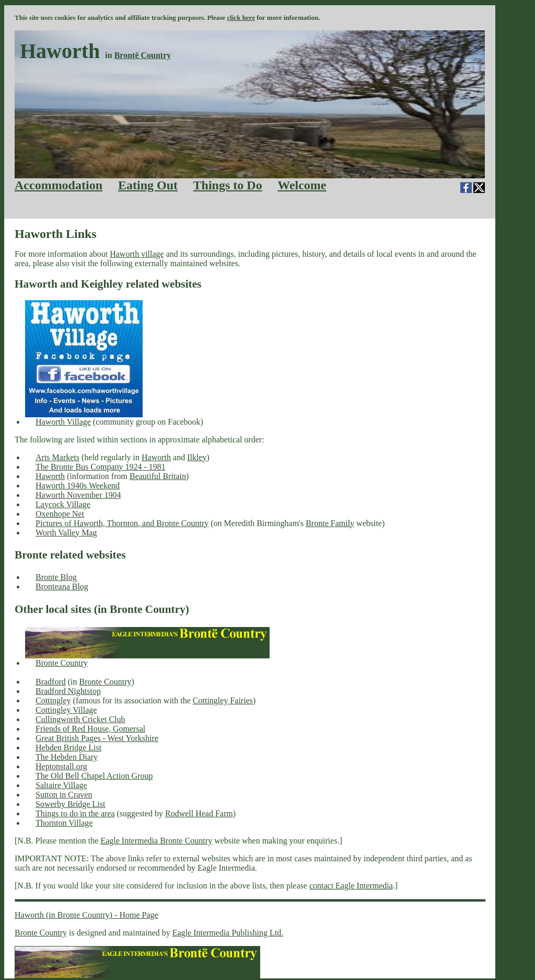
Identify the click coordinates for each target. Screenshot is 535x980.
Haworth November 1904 (78, 495)
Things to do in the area (75, 813)
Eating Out (148, 185)
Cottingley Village (66, 710)
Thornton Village (64, 823)
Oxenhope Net (60, 514)
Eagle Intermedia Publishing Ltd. (228, 933)
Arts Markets (57, 457)
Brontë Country (143, 55)
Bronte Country (62, 663)
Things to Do (228, 185)
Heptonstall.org (61, 766)
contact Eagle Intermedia (351, 886)
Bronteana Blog (62, 586)
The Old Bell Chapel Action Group (94, 776)
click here (241, 18)
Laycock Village (63, 504)
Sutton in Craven (64, 795)
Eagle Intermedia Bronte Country (156, 841)
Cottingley (53, 700)
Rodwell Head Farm (199, 813)
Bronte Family (330, 523)
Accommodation (59, 185)
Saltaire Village (61, 785)
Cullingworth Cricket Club (80, 719)
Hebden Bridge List (68, 748)
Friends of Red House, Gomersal (90, 729)
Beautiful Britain (158, 476)
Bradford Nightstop (68, 691)
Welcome (302, 185)
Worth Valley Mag (66, 533)
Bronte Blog (56, 577)
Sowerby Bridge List (70, 804)
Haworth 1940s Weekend (78, 486)
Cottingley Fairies (223, 700)
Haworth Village (63, 422)
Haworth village (137, 254)
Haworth (156, 457)
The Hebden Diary (67, 757)
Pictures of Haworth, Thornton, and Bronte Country (122, 523)
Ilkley (197, 457)
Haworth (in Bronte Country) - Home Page (86, 915)
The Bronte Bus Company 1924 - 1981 (101, 467)
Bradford (51, 682)
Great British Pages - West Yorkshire (97, 738)
